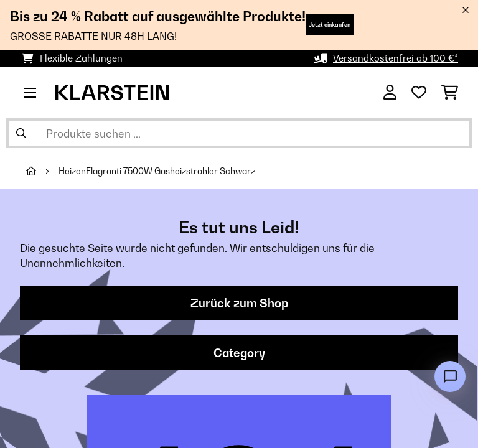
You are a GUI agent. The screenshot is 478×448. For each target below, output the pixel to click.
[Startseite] (42, 171)
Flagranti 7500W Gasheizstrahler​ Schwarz (171, 171)
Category (239, 353)
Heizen (72, 171)
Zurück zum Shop (239, 303)
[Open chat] (450, 376)
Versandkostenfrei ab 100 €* (396, 58)
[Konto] (390, 93)
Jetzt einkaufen (330, 25)
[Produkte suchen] (239, 133)
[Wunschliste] (419, 93)
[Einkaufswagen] (450, 93)
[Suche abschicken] (21, 133)
